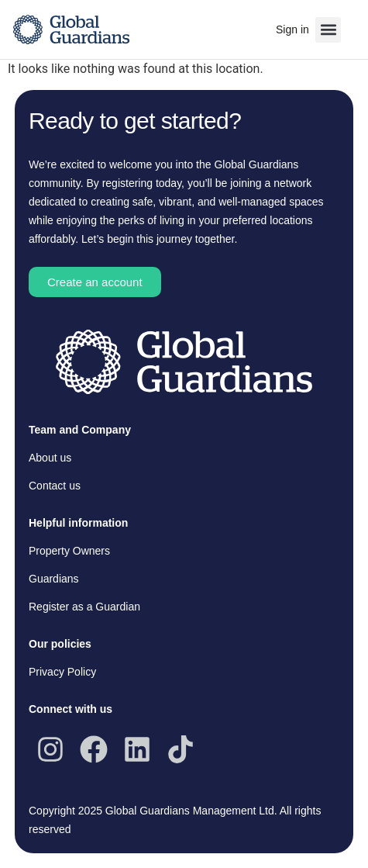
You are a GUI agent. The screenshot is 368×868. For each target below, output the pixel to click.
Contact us (55, 486)
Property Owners (69, 551)
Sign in (292, 29)
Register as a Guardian (84, 607)
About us (50, 458)
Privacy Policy (62, 672)
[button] (328, 30)
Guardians (54, 579)
